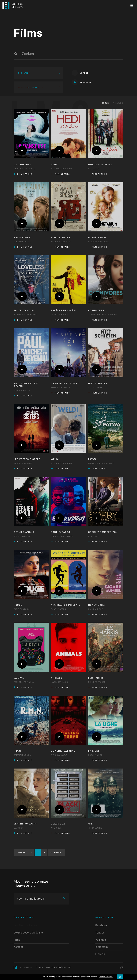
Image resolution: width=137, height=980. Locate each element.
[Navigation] (132, 5)
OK (120, 977)
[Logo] (13, 5)
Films (28, 37)
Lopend (80, 76)
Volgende (56, 860)
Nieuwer (118, 110)
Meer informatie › (106, 977)
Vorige (21, 860)
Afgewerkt (82, 86)
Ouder (105, 110)
